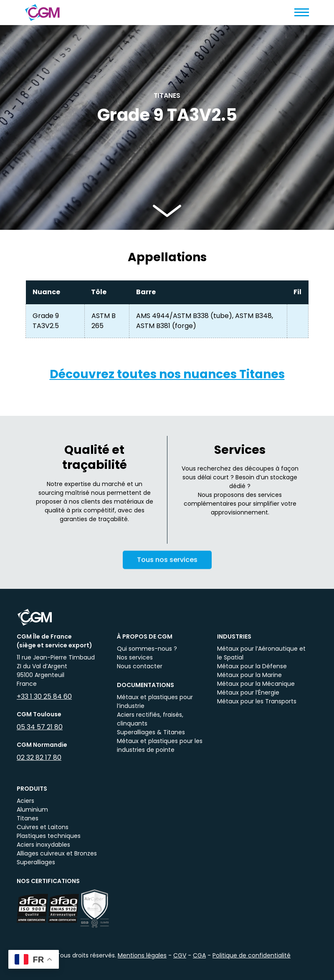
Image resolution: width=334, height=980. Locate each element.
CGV (180, 955)
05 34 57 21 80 (40, 727)
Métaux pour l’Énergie (248, 692)
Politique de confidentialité (252, 955)
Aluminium (32, 809)
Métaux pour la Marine (249, 675)
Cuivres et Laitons (43, 827)
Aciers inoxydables (43, 845)
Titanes (28, 818)
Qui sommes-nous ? (147, 649)
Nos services (135, 657)
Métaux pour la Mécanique (256, 684)
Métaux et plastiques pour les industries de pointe (160, 745)
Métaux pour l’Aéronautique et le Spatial (261, 653)
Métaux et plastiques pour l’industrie (155, 701)
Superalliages (36, 862)
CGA (199, 955)
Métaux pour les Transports (257, 701)
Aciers (25, 801)
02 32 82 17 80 (39, 757)
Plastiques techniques (49, 836)
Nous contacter (140, 666)
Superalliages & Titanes (151, 732)
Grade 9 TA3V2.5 (46, 321)
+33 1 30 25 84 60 (44, 696)
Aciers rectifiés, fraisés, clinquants (150, 719)
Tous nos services (167, 567)
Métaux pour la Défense (252, 666)
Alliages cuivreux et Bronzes (57, 853)
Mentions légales (142, 955)
